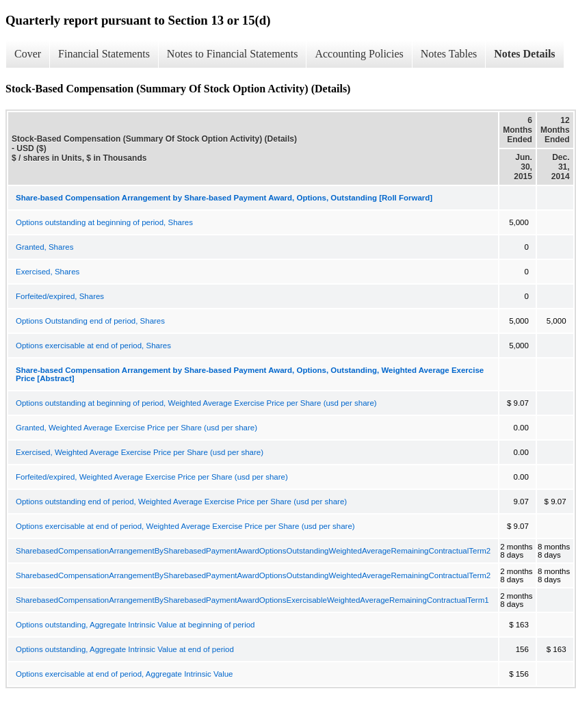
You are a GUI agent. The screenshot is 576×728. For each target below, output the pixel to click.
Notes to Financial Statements (233, 54)
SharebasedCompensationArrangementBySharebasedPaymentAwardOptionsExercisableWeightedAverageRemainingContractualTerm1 (252, 600)
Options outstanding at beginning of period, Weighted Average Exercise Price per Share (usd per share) (196, 403)
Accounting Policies (359, 54)
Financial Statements (104, 54)
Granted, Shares (44, 247)
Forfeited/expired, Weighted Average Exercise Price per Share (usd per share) (152, 477)
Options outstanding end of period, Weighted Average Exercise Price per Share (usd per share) (181, 502)
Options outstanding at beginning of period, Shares (104, 222)
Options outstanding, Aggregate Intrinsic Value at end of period (125, 649)
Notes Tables (449, 54)
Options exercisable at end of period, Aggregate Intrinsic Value (125, 674)
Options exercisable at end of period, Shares (93, 346)
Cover (28, 54)
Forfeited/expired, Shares (60, 296)
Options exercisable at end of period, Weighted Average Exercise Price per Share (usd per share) (185, 526)
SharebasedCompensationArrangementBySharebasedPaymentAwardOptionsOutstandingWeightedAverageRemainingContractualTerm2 (253, 551)
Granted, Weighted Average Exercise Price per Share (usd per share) (136, 428)
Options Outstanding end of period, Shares (90, 321)
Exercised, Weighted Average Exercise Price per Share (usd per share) (140, 452)
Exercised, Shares (48, 272)
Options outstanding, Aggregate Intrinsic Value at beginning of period (135, 625)
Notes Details (524, 54)
